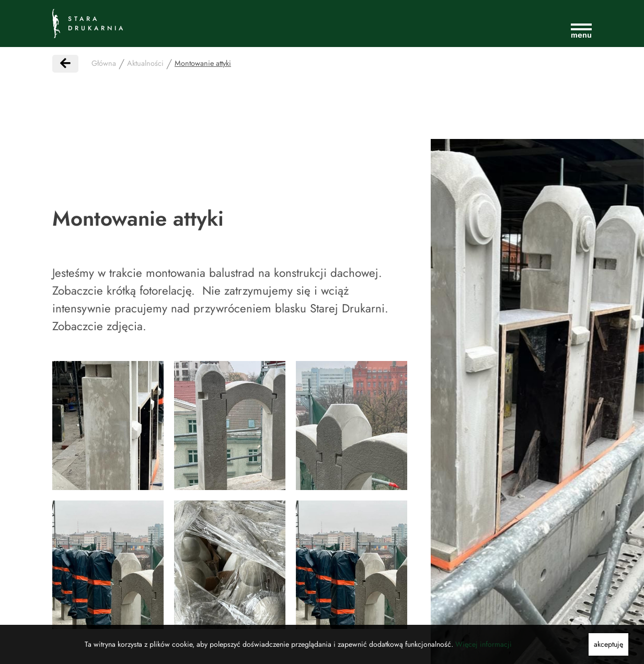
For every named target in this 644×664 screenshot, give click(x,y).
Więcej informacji (484, 644)
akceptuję (608, 644)
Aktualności (145, 63)
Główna (104, 63)
